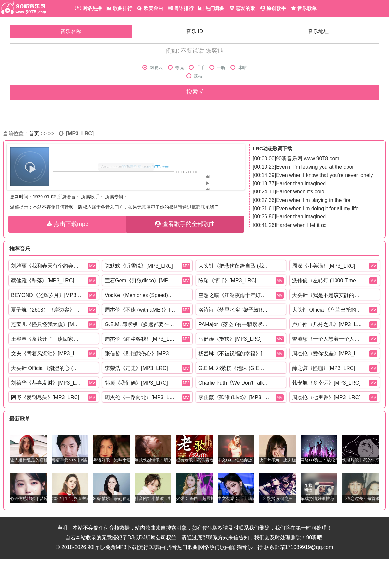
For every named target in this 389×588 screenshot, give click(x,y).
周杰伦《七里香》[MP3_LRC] (326, 397)
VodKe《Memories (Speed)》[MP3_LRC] (140, 295)
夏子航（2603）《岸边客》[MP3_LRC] (47, 310)
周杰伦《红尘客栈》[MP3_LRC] (140, 339)
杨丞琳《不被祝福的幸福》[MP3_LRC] (234, 354)
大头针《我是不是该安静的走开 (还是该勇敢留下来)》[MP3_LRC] (328, 295)
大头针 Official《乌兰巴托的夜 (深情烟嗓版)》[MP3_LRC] (328, 310)
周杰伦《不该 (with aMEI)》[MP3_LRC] (140, 310)
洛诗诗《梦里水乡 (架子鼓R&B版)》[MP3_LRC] (234, 310)
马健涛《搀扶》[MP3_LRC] (230, 339)
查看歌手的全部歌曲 (185, 224)
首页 (34, 134)
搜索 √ (195, 92)
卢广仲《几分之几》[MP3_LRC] (328, 324)
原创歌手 (273, 8)
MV (92, 266)
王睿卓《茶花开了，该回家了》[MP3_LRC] (47, 339)
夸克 (176, 68)
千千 (197, 68)
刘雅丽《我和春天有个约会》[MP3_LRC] (47, 266)
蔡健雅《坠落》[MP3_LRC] (43, 281)
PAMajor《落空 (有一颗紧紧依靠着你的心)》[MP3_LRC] (234, 324)
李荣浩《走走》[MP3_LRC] (136, 368)
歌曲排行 (119, 8)
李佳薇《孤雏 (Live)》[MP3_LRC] (234, 397)
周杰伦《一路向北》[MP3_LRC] (140, 397)
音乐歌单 (304, 8)
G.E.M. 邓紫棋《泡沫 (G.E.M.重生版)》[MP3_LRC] (234, 368)
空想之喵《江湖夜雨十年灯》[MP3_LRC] (234, 295)
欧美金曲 (150, 8)
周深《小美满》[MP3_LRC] (324, 266)
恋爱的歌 (242, 8)
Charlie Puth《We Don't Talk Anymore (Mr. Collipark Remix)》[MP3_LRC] (234, 383)
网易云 (153, 68)
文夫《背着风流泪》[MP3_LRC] (47, 354)
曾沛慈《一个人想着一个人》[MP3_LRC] (328, 339)
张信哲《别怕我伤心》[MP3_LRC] (140, 354)
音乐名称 (71, 31)
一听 (218, 68)
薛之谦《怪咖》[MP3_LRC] (324, 368)
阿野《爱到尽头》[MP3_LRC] (45, 397)
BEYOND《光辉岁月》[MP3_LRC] (47, 295)
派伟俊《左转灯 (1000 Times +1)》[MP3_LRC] (328, 281)
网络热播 (88, 8)
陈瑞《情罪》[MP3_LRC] (227, 281)
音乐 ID (194, 31)
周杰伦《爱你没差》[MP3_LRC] (328, 354)
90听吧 (314, 538)
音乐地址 (318, 31)
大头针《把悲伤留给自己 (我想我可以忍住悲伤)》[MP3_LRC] (234, 266)
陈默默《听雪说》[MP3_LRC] (139, 266)
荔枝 (194, 76)
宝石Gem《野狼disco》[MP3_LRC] (140, 281)
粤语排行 (181, 8)
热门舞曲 (212, 8)
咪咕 (239, 68)
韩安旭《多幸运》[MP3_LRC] (326, 383)
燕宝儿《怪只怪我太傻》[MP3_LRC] (47, 324)
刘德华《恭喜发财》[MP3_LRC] (47, 383)
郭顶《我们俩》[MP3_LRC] (136, 383)
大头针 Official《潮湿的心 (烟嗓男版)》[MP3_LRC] (47, 368)
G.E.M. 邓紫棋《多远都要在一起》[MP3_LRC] (140, 324)
